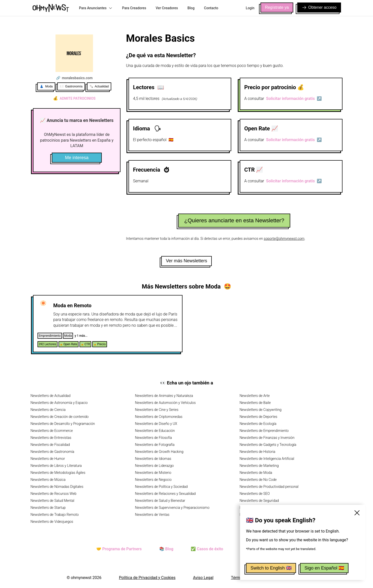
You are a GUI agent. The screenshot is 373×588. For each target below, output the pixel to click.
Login (250, 8)
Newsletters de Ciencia (48, 410)
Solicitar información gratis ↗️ (294, 99)
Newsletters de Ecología (258, 424)
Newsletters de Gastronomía (52, 452)
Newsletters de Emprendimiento (264, 431)
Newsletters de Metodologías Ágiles (58, 473)
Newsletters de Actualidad (50, 396)
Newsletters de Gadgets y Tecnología (268, 445)
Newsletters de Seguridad (259, 501)
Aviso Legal (203, 578)
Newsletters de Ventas (152, 515)
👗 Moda (46, 86)
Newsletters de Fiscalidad (50, 445)
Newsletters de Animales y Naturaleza (164, 396)
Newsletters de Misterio (153, 473)
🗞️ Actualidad (99, 86)
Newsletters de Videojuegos (52, 522)
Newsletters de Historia (257, 452)
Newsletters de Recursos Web (53, 494)
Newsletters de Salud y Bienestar (160, 501)
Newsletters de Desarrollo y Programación (63, 424)
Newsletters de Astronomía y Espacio (59, 403)
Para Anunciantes (96, 8)
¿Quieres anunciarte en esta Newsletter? (234, 220)
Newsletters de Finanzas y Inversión (267, 438)
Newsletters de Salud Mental (52, 501)
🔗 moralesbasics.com (74, 78)
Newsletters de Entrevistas (51, 438)
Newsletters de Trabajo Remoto (55, 515)
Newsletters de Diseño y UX (156, 424)
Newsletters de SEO (255, 494)
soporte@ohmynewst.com (284, 239)
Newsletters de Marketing (259, 466)
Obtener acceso (319, 7)
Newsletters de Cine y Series (157, 410)
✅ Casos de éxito (207, 549)
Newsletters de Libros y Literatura (56, 466)
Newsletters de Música (48, 480)
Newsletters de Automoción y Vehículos (165, 403)
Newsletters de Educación (155, 431)
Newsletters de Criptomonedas (159, 417)
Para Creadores (134, 8)
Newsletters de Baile (255, 403)
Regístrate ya (277, 7)
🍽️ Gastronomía (71, 86)
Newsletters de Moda (256, 473)
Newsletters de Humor (48, 459)
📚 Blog (166, 549)
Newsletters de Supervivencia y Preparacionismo (172, 508)
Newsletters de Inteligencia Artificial (267, 459)
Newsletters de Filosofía (153, 438)
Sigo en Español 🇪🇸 (324, 568)
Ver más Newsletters (186, 261)
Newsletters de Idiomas (153, 459)
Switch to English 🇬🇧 (271, 568)
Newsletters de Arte (255, 396)
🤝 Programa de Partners (119, 549)
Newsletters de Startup (48, 508)
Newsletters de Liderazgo (154, 466)
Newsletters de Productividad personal (269, 487)
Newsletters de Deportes (258, 417)
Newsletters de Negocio (153, 480)
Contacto (211, 8)
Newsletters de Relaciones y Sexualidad (165, 494)
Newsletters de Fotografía (155, 445)
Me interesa (77, 158)
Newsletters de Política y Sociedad (161, 487)
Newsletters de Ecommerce (52, 431)
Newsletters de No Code (258, 480)
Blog (191, 8)
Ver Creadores (167, 8)
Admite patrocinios (74, 98)
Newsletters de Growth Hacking (159, 452)
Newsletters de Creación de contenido (59, 417)
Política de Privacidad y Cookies (147, 578)
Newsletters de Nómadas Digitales (57, 487)
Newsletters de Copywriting (260, 410)
